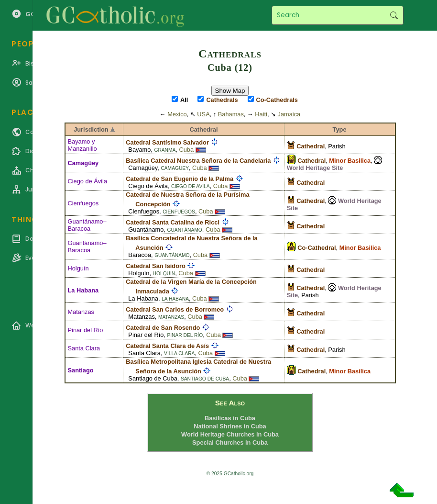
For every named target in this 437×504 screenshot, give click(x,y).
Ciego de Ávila (88, 181)
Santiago (81, 370)
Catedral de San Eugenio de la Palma (180, 179)
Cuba (186, 150)
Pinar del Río (86, 330)
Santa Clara (84, 348)
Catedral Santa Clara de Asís (167, 346)
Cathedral (311, 161)
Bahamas (231, 114)
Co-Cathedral (317, 248)
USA (203, 114)
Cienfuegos (83, 203)
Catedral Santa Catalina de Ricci (173, 222)
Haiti (261, 114)
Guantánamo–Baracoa (87, 225)
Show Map (230, 91)
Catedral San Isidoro (155, 266)
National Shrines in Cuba (230, 426)
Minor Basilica (350, 161)
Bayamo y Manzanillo (82, 145)
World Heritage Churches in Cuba (230, 434)
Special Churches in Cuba (230, 442)
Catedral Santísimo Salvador (167, 142)
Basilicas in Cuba (230, 418)
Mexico (177, 114)
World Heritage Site (315, 168)
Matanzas (81, 312)
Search (394, 15)
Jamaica (289, 114)
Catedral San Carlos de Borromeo (175, 309)
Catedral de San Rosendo (163, 328)
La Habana (83, 290)
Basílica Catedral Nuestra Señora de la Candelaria (198, 161)
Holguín (78, 268)
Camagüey (83, 163)
